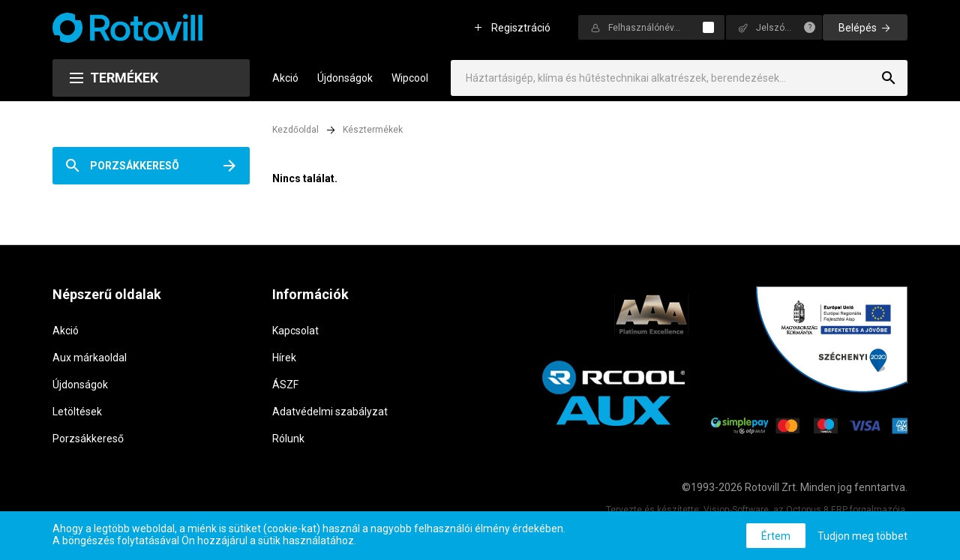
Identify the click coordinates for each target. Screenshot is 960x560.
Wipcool (410, 78)
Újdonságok (345, 78)
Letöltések (77, 412)
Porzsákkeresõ (135, 166)
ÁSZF (285, 385)
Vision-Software (736, 510)
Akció (285, 78)
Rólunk (288, 439)
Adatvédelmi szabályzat (330, 412)
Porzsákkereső (88, 439)
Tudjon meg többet (862, 536)
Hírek (284, 358)
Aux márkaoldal (90, 358)
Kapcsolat (295, 331)
